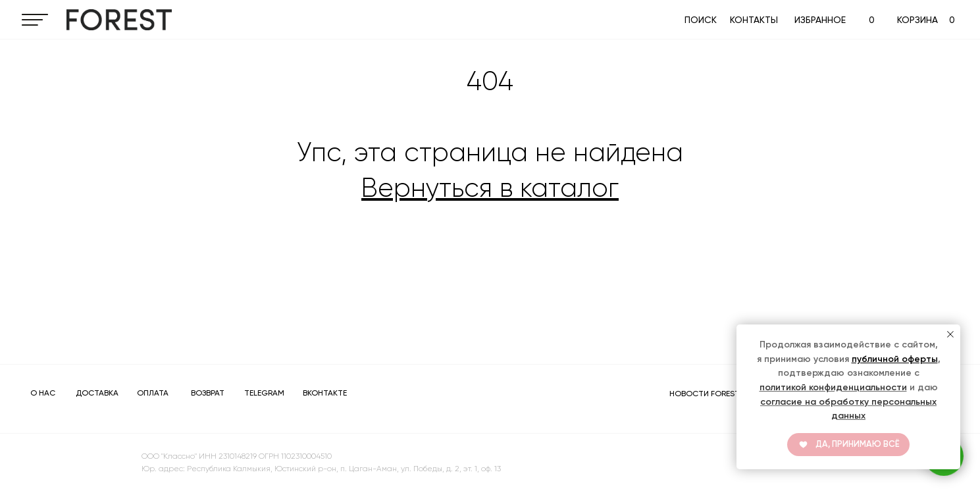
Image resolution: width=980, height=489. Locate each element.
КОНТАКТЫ (754, 20)
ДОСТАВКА (97, 393)
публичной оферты (895, 359)
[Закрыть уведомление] (950, 334)
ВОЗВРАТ (208, 393)
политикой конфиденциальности (833, 387)
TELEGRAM (264, 393)
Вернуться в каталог (490, 188)
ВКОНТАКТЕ (325, 393)
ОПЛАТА (153, 393)
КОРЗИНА (917, 20)
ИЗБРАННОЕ (820, 20)
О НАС (43, 393)
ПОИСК (701, 20)
